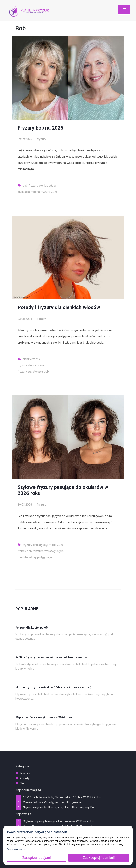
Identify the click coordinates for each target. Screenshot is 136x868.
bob (25, 186)
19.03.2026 (25, 505)
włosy (33, 557)
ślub (23, 783)
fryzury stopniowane (31, 365)
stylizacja (24, 192)
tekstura (38, 551)
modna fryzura (40, 192)
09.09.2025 (25, 139)
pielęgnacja (45, 557)
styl (46, 545)
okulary (38, 545)
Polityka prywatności (16, 849)
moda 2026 (56, 545)
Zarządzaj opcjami (36, 858)
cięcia (60, 551)
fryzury (42, 139)
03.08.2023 (25, 319)
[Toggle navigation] (124, 10)
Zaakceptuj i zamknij (99, 858)
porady (41, 319)
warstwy (50, 551)
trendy (22, 551)
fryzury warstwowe (30, 371)
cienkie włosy (48, 186)
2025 (54, 192)
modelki (23, 557)
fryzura (33, 186)
